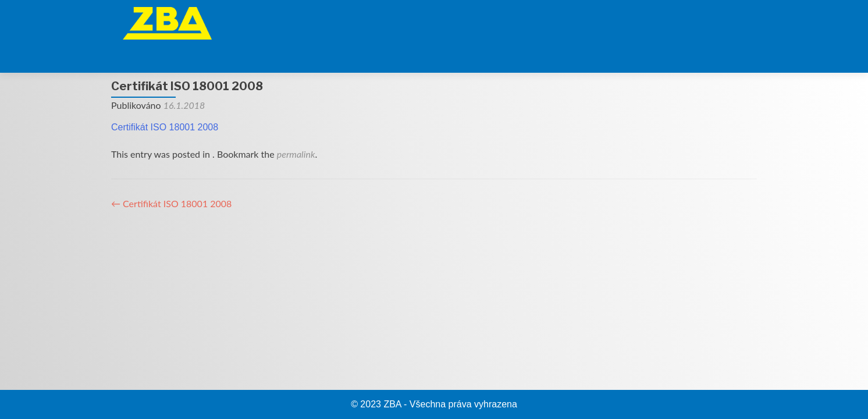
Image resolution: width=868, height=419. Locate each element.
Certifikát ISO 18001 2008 (165, 98)
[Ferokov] (608, 20)
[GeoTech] (549, 20)
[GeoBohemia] (727, 20)
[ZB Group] (469, 20)
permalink (296, 125)
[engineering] (668, 20)
